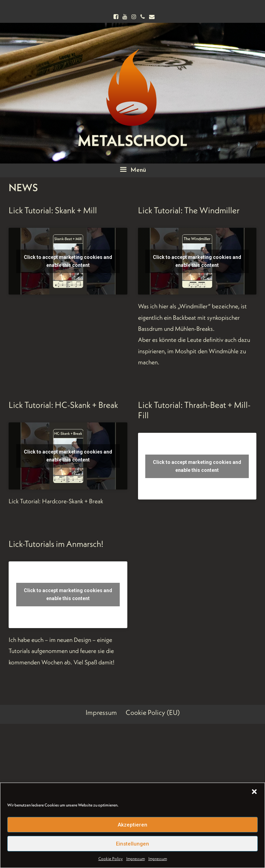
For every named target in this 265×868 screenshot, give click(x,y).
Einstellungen (132, 844)
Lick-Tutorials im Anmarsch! (56, 544)
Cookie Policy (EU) (153, 712)
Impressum (136, 858)
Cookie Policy (111, 858)
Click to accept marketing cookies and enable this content (68, 261)
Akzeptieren (132, 825)
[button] (254, 792)
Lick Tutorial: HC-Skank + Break (63, 405)
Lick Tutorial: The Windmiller (189, 210)
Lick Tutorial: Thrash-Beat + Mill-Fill (194, 410)
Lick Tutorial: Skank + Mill (53, 210)
